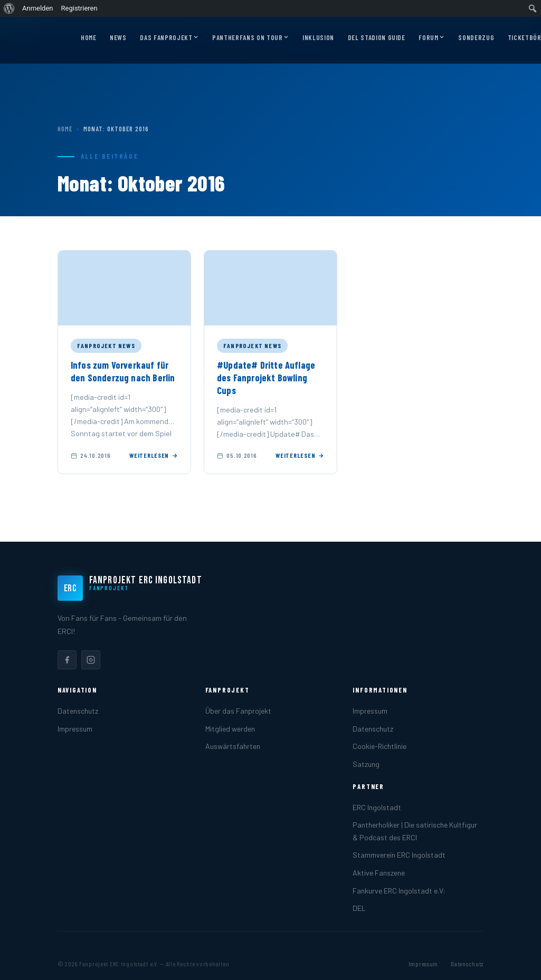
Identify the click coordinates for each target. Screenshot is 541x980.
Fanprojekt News (106, 345)
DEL (359, 908)
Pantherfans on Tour (250, 38)
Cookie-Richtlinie (379, 746)
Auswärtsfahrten (233, 746)
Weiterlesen (154, 455)
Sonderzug (476, 37)
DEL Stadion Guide (377, 37)
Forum (431, 38)
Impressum (75, 729)
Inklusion (318, 37)
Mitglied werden (230, 729)
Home (89, 37)
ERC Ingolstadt (377, 807)
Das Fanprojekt (169, 38)
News (118, 37)
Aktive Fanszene (379, 873)
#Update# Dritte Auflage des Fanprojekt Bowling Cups (266, 378)
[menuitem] (9, 8)
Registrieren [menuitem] (79, 8)
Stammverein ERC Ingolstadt (399, 855)
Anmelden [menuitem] (38, 8)
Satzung (366, 764)
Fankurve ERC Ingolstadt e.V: (399, 891)
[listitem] (67, 660)
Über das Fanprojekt (238, 711)
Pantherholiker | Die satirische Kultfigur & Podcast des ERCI (415, 831)
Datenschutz (78, 711)
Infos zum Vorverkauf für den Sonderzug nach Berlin (123, 371)
